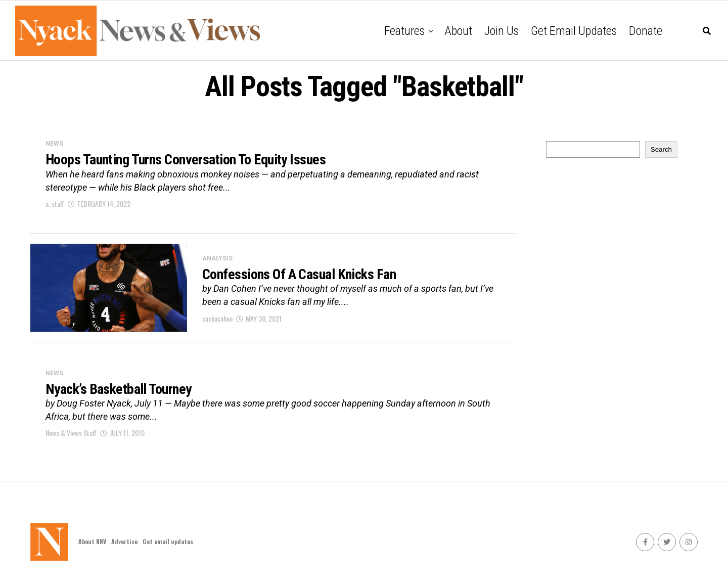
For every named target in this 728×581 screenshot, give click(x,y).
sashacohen (217, 318)
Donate (646, 31)
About (458, 31)
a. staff (55, 204)
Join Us (502, 31)
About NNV (92, 541)
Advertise (124, 541)
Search (661, 149)
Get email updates (574, 31)
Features (404, 31)
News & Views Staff (71, 433)
